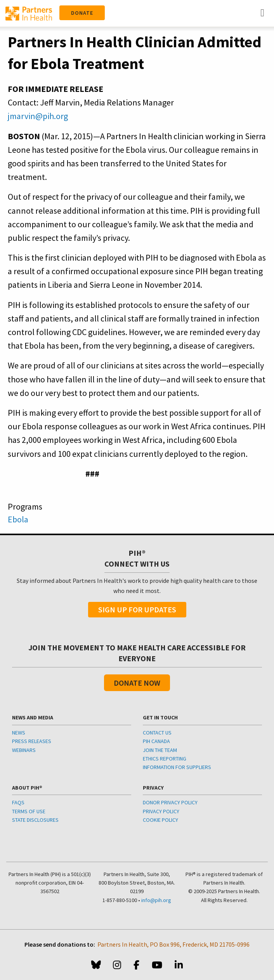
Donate (82, 13)
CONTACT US (157, 733)
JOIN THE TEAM (160, 750)
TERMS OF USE (29, 811)
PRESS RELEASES (32, 741)
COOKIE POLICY (160, 820)
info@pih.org (156, 900)
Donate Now (137, 683)
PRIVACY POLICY (161, 811)
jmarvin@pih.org (38, 116)
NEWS (19, 733)
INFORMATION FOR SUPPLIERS (177, 767)
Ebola (18, 519)
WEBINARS (24, 750)
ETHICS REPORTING (165, 759)
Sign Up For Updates (137, 609)
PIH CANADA (156, 741)
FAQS (18, 802)
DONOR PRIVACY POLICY (170, 802)
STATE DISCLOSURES (35, 820)
